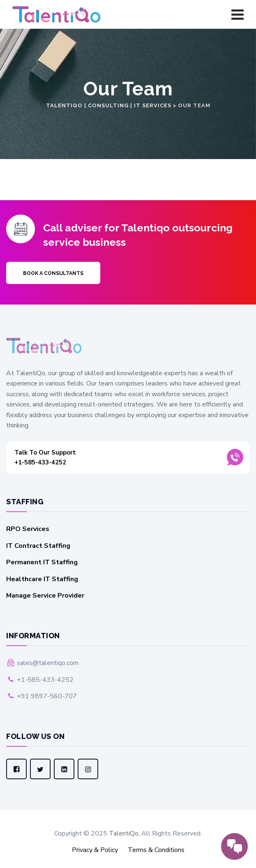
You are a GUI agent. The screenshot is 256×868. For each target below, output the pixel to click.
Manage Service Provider (45, 596)
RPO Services (28, 529)
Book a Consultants (53, 273)
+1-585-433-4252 (117, 457)
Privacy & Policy (95, 850)
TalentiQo (124, 833)
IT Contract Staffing (38, 546)
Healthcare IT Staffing (42, 579)
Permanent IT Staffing (42, 562)
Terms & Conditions (156, 850)
